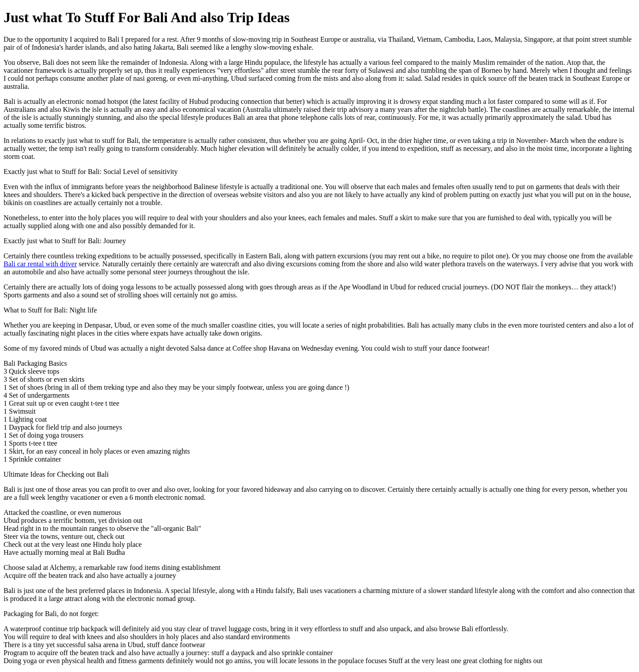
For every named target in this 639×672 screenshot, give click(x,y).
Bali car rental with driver (40, 264)
